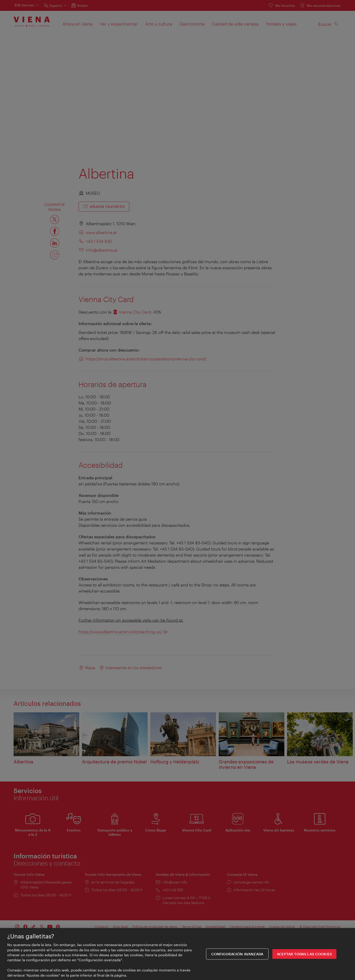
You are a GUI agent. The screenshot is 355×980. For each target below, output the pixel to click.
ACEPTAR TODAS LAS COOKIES (304, 954)
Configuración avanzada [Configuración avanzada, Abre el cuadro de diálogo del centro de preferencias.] (237, 954)
